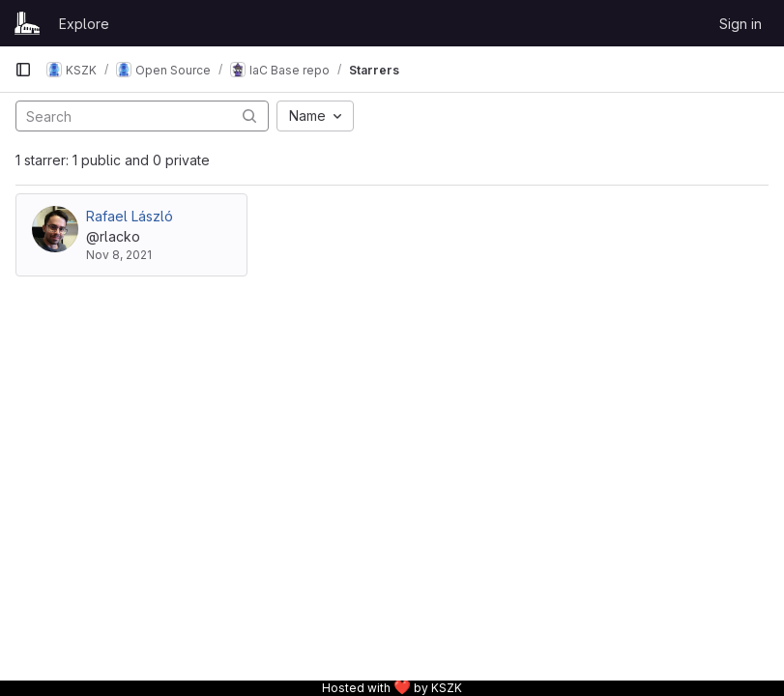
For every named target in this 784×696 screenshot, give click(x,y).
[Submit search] (249, 116)
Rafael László (130, 216)
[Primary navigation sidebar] (23, 70)
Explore (84, 24)
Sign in (740, 24)
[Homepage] (27, 23)
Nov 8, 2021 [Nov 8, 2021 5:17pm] (119, 255)
